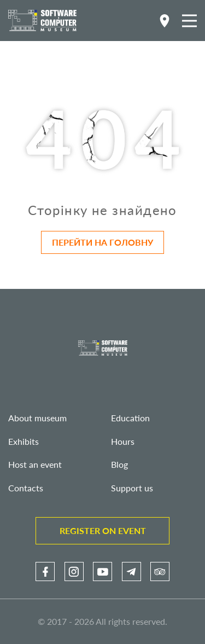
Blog (119, 464)
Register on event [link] (103, 530)
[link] (45, 572)
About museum (37, 418)
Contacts (26, 488)
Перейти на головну (102, 242)
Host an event (35, 464)
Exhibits (24, 441)
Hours (123, 441)
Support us (132, 488)
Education (130, 418)
